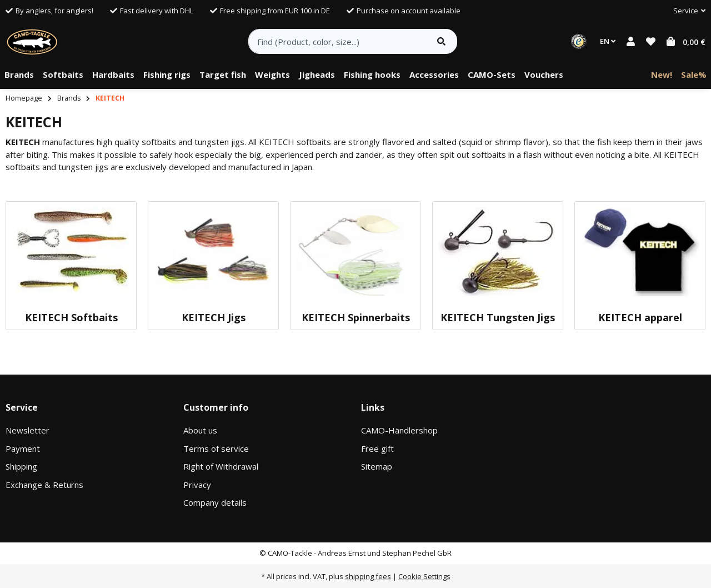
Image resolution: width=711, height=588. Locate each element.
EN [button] (608, 41)
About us (200, 430)
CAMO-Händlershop (399, 430)
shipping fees (368, 576)
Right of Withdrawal (221, 466)
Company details (215, 502)
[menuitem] (19, 75)
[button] (685, 11)
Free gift (377, 449)
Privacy (197, 485)
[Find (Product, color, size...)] (337, 41)
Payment (23, 449)
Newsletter (27, 430)
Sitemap (377, 466)
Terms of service (216, 449)
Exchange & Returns (44, 485)
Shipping (21, 466)
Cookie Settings (424, 576)
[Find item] (441, 41)
